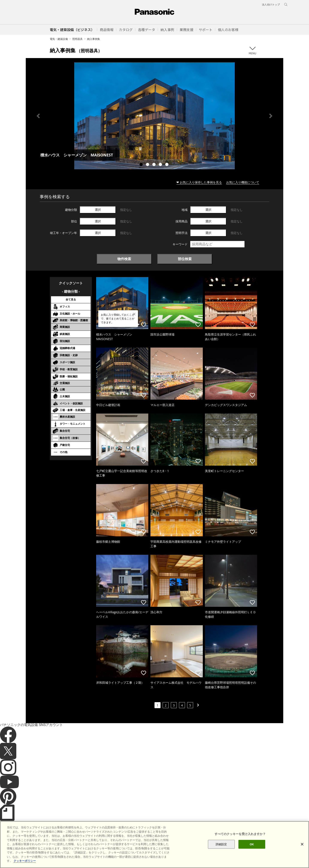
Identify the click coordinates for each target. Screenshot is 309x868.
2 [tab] (148, 165)
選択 (98, 210)
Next (271, 116)
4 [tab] (161, 165)
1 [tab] (142, 165)
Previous (38, 116)
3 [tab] (154, 165)
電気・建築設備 (59, 39)
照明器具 (77, 39)
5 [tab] (167, 165)
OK (252, 851)
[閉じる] (302, 851)
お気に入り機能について (243, 182)
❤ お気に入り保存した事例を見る (199, 182)
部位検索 (185, 259)
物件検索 (124, 259)
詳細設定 (221, 851)
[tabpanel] (154, 116)
